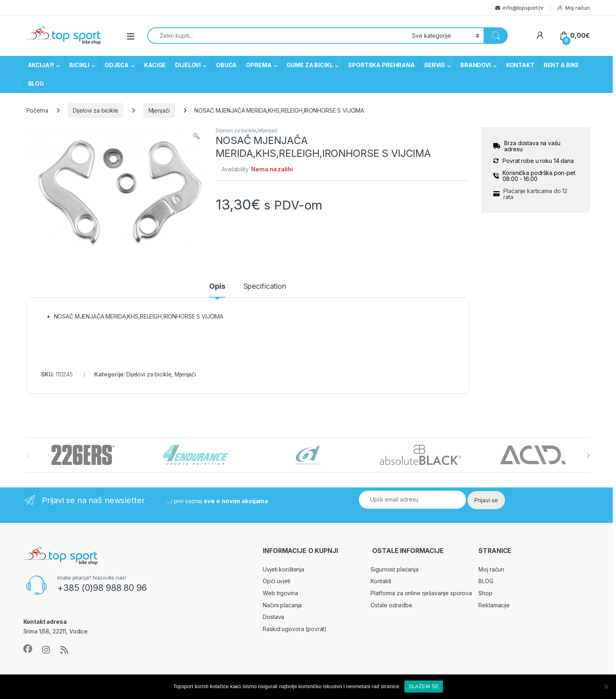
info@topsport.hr (523, 8)
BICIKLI (79, 65)
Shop (485, 593)
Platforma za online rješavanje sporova (421, 593)
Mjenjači (159, 110)
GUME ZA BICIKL (310, 65)
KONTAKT (520, 65)
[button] (196, 136)
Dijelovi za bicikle (95, 110)
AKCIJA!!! (41, 65)
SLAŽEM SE (423, 686)
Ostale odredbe (391, 605)
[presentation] (588, 456)
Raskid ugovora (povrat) (295, 629)
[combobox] (278, 36)
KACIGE (155, 65)
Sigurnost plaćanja (394, 569)
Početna (37, 110)
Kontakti (381, 581)
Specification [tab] (265, 287)
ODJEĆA (117, 65)
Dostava (273, 617)
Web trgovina (280, 593)
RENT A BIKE (561, 65)
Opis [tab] (217, 287)
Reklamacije (494, 605)
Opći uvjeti (276, 581)
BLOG (36, 83)
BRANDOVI (476, 65)
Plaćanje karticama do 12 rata (535, 194)
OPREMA (259, 65)
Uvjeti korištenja (283, 569)
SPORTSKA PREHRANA (381, 65)
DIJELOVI (188, 65)
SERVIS (435, 65)
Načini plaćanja (282, 605)
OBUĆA (226, 65)
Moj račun (573, 8)
